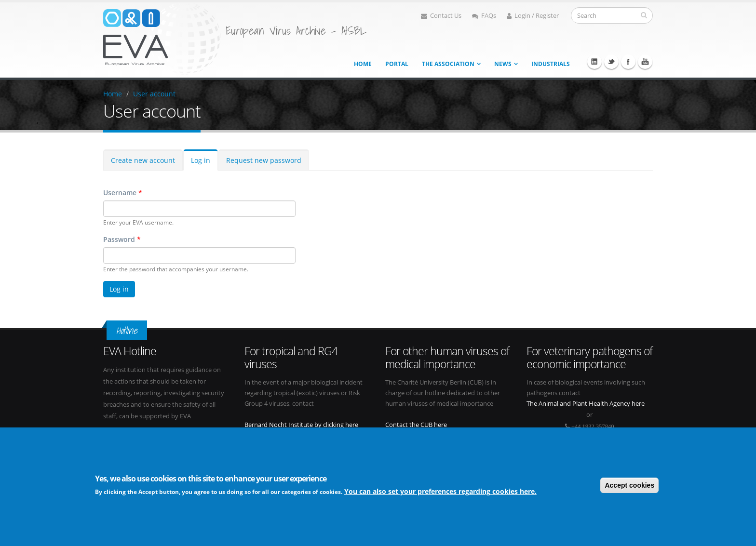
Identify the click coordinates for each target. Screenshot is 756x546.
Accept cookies (629, 485)
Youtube (645, 62)
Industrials (551, 64)
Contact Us (441, 16)
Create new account (143, 160)
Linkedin (594, 62)
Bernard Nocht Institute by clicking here (301, 425)
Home (363, 64)
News (503, 64)
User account (154, 94)
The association (448, 64)
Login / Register (533, 16)
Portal (397, 64)
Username (123, 193)
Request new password (264, 160)
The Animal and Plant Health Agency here (586, 404)
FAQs (484, 16)
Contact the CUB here (416, 425)
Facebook (628, 62)
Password (122, 239)
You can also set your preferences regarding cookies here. (440, 492)
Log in (201, 160)
